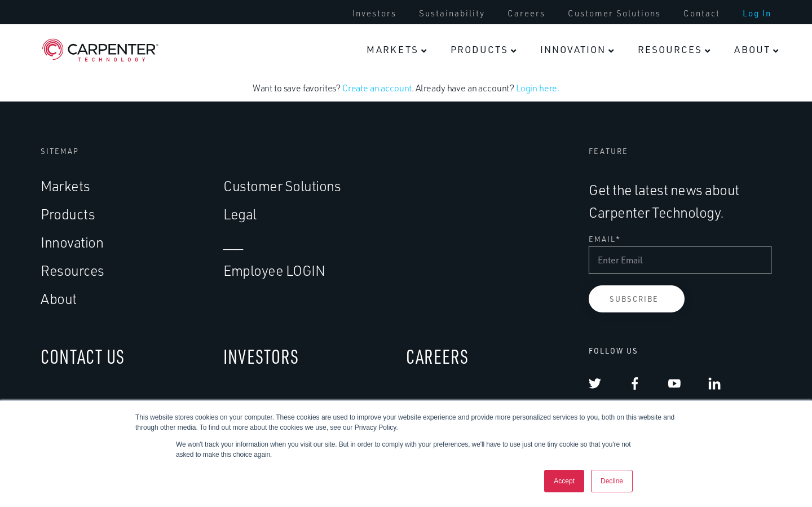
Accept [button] (564, 481)
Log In (757, 14)
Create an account (377, 91)
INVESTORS (261, 359)
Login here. (538, 91)
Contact (702, 14)
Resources (670, 49)
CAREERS (437, 359)
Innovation (573, 49)
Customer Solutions (614, 14)
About (752, 49)
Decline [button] (612, 481)
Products (479, 49)
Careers (526, 14)
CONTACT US (83, 359)
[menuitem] (374, 14)
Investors (374, 14)
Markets (392, 49)
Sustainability (452, 14)
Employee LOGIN (274, 273)
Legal (240, 216)
